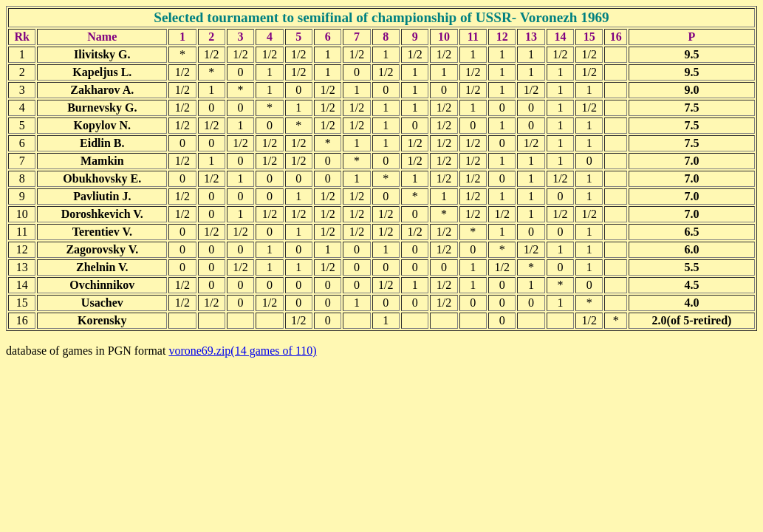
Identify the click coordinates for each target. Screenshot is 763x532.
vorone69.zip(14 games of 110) (242, 351)
